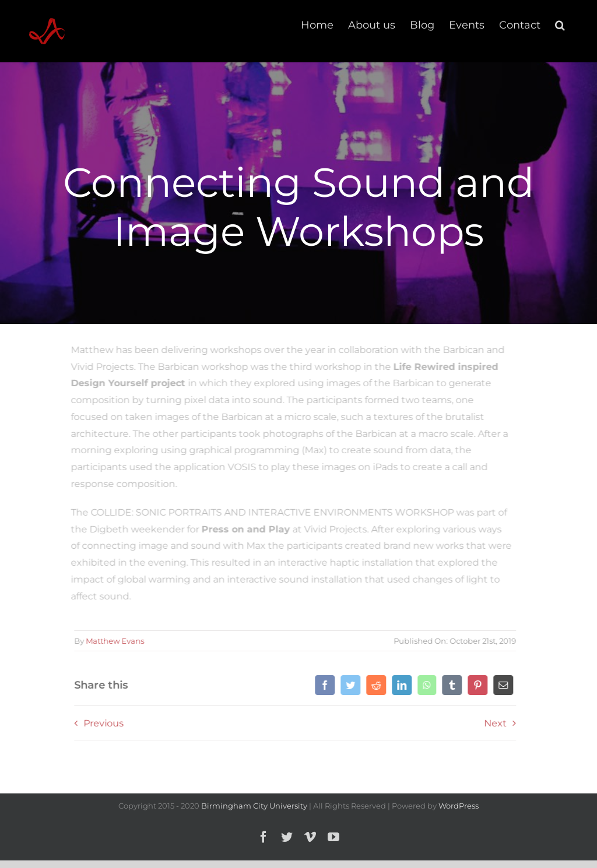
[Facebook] (324, 685)
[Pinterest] (476, 685)
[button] (560, 25)
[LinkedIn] (401, 685)
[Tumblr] (451, 685)
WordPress (459, 806)
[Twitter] (349, 685)
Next (494, 723)
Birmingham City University (254, 806)
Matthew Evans (114, 641)
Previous (102, 723)
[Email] (502, 685)
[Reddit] (375, 685)
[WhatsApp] (426, 685)
